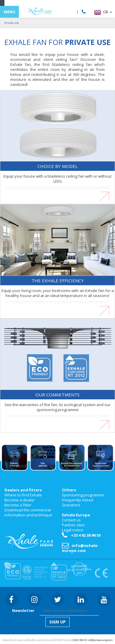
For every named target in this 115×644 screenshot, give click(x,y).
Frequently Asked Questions (78, 502)
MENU (10, 12)
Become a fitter (18, 505)
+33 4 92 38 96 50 (81, 535)
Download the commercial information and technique (28, 512)
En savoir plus (58, 194)
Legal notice (73, 530)
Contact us (71, 520)
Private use (12, 23)
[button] (103, 12)
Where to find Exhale (23, 495)
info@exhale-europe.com (80, 548)
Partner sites (73, 525)
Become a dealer (20, 500)
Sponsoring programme (83, 495)
